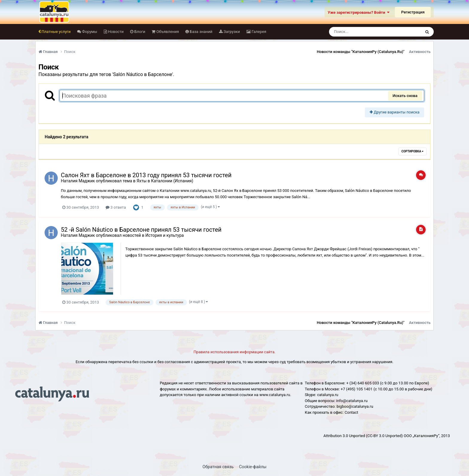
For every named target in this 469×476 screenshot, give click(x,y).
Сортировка (412, 151)
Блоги (139, 32)
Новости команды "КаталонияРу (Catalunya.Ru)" (361, 52)
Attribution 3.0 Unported (344, 436)
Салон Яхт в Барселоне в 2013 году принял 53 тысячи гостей (146, 175)
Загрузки (231, 32)
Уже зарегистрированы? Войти (358, 12)
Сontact (351, 412)
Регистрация (413, 12)
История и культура (165, 235)
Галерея (258, 32)
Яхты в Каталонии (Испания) (165, 181)
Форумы (89, 32)
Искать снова (405, 96)
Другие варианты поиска (395, 112)
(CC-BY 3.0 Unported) (384, 436)
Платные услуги (56, 32)
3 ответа (116, 207)
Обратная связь (218, 467)
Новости (115, 32)
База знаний (201, 32)
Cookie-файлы (253, 467)
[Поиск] (364, 32)
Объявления (167, 32)
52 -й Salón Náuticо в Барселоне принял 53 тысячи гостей (141, 230)
